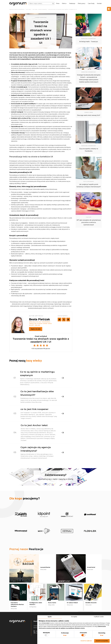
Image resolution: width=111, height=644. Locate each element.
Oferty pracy (82, 3)
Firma (58, 3)
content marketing (41, 18)
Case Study (91, 3)
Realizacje (72, 3)
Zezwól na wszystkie (102, 641)
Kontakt (99, 3)
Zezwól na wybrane (86, 641)
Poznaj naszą (26, 361)
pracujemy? (25, 498)
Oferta (64, 3)
